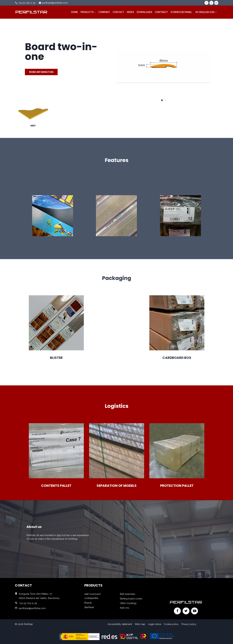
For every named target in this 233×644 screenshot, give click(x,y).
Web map (140, 624)
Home (74, 12)
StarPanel (89, 607)
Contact (118, 12)
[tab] (162, 100)
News (130, 12)
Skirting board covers (131, 599)
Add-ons (125, 608)
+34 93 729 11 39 (27, 3)
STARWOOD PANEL (181, 12)
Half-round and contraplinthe (92, 596)
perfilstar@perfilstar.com (55, 3)
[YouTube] (216, 3)
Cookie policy (171, 624)
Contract (161, 12)
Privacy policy (189, 624)
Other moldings (128, 603)
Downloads (144, 12)
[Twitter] (211, 3)
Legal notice (155, 624)
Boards (88, 603)
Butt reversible (127, 594)
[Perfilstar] (31, 12)
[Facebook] (206, 3)
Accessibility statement (120, 624)
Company (104, 12)
